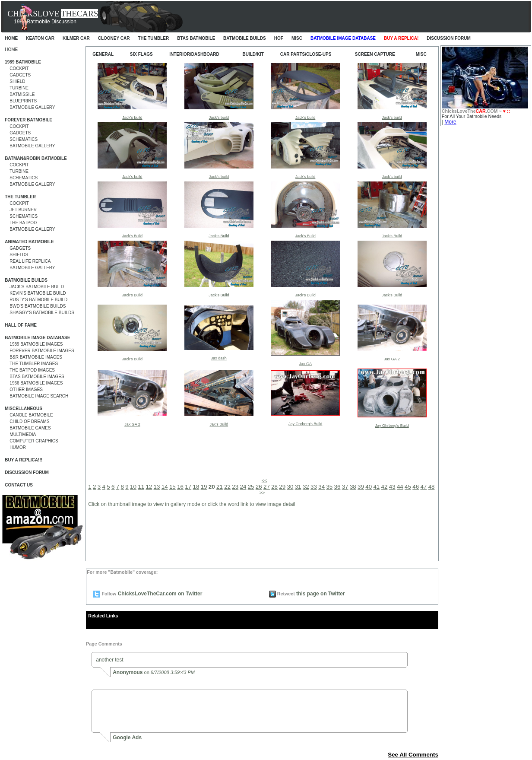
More (450, 122)
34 (321, 487)
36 (337, 487)
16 (180, 487)
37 (345, 487)
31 (298, 487)
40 (369, 487)
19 (204, 487)
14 (165, 487)
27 (267, 487)
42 (385, 487)
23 (235, 487)
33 (314, 487)
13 (157, 487)
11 (141, 487)
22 (227, 487)
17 (188, 487)
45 (408, 487)
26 (259, 487)
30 (290, 487)
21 (220, 487)
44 (400, 487)
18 (196, 487)
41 (376, 487)
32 (306, 487)
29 (282, 487)
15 (173, 487)
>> (262, 493)
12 (149, 487)
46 (416, 487)
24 (243, 487)
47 (423, 487)
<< (264, 480)
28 (274, 487)
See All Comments (413, 755)
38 (353, 487)
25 (251, 487)
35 (329, 487)
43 (392, 487)
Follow (109, 594)
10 (133, 487)
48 (432, 487)
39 (361, 487)
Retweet (286, 594)
